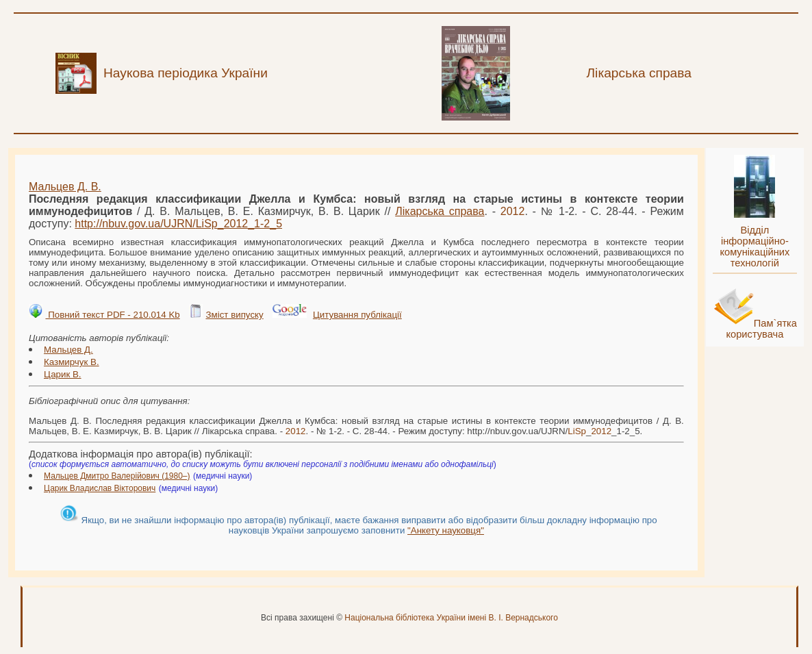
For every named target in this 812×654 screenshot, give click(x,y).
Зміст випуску (234, 315)
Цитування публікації (357, 315)
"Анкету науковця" (446, 530)
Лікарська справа (440, 211)
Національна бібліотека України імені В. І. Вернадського (451, 618)
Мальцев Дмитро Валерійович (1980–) (117, 476)
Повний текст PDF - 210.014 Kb (112, 315)
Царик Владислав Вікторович (100, 488)
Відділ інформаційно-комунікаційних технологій (754, 247)
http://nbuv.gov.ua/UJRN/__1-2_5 (178, 224)
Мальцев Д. (68, 350)
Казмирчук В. (72, 362)
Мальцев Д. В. (65, 187)
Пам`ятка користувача (761, 329)
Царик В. (63, 374)
